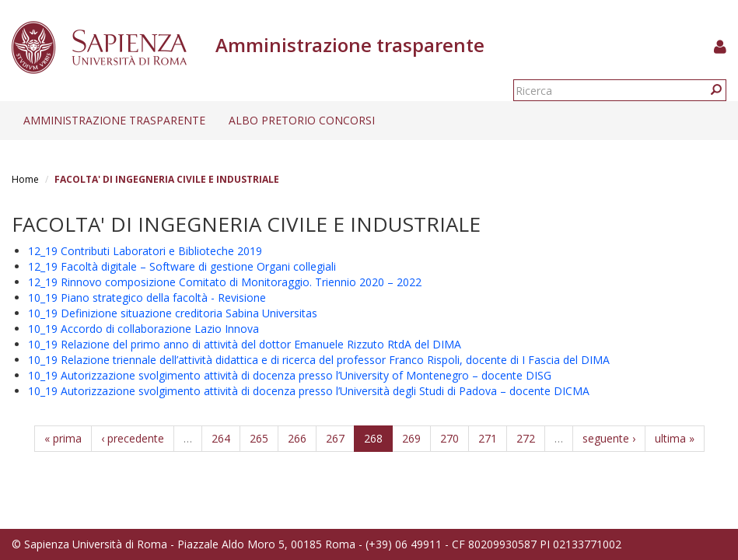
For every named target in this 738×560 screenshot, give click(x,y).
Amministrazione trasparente (114, 120)
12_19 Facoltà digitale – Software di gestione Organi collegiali (182, 266)
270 (449, 438)
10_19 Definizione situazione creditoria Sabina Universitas (173, 313)
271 (488, 438)
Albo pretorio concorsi (302, 120)
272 (526, 438)
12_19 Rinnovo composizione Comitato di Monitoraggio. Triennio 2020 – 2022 (225, 282)
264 (221, 438)
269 (411, 438)
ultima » (675, 438)
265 (259, 438)
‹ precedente (133, 438)
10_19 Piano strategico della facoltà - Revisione (147, 297)
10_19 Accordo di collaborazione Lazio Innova (143, 329)
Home (25, 179)
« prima (63, 438)
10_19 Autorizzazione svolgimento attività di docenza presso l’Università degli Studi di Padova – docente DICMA (309, 391)
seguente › (609, 438)
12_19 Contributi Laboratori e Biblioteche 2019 (145, 251)
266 (297, 438)
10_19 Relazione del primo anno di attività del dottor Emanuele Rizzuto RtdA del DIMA (245, 344)
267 (335, 438)
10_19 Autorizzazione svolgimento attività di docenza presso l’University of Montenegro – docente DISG (290, 375)
